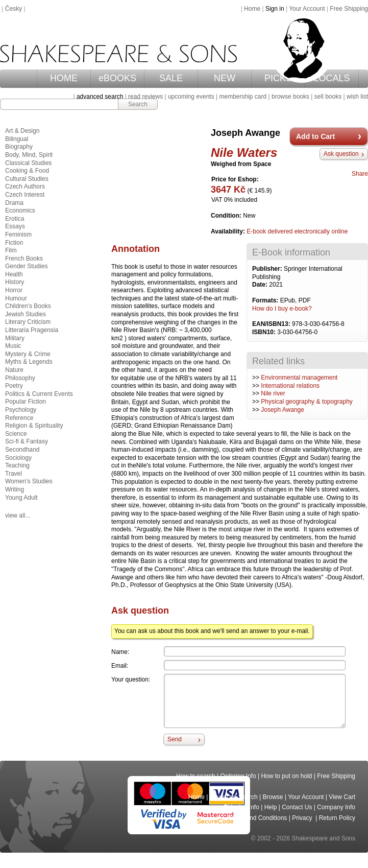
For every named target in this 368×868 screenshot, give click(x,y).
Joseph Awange (283, 410)
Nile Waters (244, 153)
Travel (14, 474)
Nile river (273, 393)
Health (14, 274)
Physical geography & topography (306, 402)
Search (138, 104)
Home (252, 9)
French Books (24, 259)
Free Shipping (349, 9)
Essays (15, 226)
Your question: (131, 679)
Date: (261, 285)
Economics (20, 210)
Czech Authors (25, 186)
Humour (16, 298)
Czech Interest (25, 195)
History (15, 282)
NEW (225, 78)
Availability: (229, 231)
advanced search (100, 97)
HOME (64, 78)
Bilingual (17, 139)
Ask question (341, 154)
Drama (14, 203)
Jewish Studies (26, 314)
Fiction (14, 243)
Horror (14, 290)
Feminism (18, 234)
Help (271, 807)
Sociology (18, 458)
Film (11, 250)
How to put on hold (286, 776)
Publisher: (268, 269)
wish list (357, 97)
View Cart (342, 797)
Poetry (14, 386)
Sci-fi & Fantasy (27, 441)
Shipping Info (241, 807)
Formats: (266, 300)
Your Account (307, 9)
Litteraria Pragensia (32, 330)
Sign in (275, 9)
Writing (15, 489)
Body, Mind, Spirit (29, 155)
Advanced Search (234, 797)
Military (15, 338)
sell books (328, 97)
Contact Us (297, 807)
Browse (273, 797)
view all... (18, 515)
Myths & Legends (29, 362)
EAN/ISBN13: (272, 324)
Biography (19, 147)
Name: (120, 652)
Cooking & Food (27, 171)
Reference (19, 418)
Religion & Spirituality (34, 426)
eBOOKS (117, 78)
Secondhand (22, 450)
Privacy (303, 818)
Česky (14, 9)
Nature (14, 370)
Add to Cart (315, 136)
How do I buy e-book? (282, 309)
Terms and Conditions (257, 818)
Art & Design (22, 131)
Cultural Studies (27, 179)
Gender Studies (26, 266)
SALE (171, 78)
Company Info (336, 807)
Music (13, 346)
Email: (120, 666)
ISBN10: (265, 332)
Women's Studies (29, 481)
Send (175, 739)
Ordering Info (238, 776)
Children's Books (28, 306)
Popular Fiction (26, 402)
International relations (290, 386)
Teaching (17, 465)
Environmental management (299, 378)
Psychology (21, 410)
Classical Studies (28, 163)
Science (16, 434)
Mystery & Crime (28, 354)
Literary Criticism (28, 322)
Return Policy (337, 818)
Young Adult (21, 498)
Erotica (15, 219)
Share (360, 174)
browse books (290, 97)
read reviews (145, 97)
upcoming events (191, 97)
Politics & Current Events (39, 394)
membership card (243, 97)
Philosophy (20, 378)
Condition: (227, 216)
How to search (196, 776)
